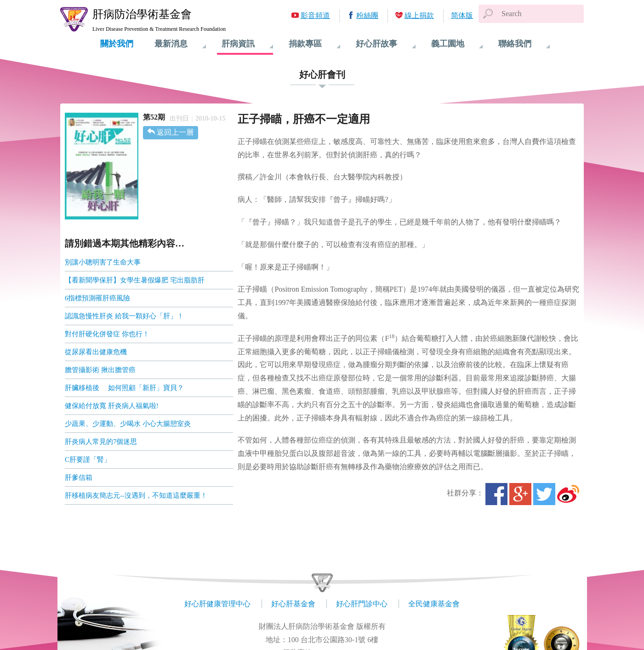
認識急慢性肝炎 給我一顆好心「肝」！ (124, 316)
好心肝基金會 (293, 604)
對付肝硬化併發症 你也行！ (107, 334)
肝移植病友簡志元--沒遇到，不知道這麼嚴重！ (136, 495)
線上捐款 (419, 15)
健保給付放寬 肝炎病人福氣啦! (112, 406)
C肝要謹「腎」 (88, 460)
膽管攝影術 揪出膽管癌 (100, 370)
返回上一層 (175, 132)
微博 (568, 494)
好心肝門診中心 (362, 604)
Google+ (520, 494)
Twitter (544, 494)
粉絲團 (367, 15)
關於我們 (117, 44)
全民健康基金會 (434, 604)
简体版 (462, 15)
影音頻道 (315, 15)
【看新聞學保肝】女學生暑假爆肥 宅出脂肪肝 (135, 280)
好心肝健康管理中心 (217, 604)
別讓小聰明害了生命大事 (103, 262)
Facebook (496, 494)
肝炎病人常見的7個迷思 (101, 442)
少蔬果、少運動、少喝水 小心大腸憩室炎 (128, 424)
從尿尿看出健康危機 (96, 352)
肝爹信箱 (79, 477)
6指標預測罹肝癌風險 (98, 298)
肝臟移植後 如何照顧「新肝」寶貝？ (124, 388)
